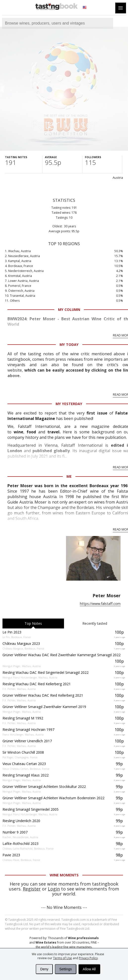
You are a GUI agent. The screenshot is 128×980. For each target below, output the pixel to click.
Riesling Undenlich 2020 (21, 821)
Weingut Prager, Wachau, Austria (22, 666)
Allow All (89, 969)
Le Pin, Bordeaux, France (17, 637)
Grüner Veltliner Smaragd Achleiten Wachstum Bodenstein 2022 (53, 798)
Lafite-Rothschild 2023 (20, 844)
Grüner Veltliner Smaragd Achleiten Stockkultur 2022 (44, 787)
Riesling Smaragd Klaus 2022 (26, 775)
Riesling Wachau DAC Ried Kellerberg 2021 (37, 684)
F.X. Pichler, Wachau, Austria (19, 689)
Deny (44, 969)
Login (54, 889)
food (32, 432)
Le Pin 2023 (12, 632)
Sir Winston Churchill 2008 (23, 752)
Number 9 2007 (15, 832)
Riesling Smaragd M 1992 (23, 718)
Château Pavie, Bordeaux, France (21, 860)
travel (53, 432)
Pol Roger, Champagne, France (20, 757)
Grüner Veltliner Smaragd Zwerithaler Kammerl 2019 (44, 707)
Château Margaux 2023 (21, 643)
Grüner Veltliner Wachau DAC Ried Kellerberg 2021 (43, 695)
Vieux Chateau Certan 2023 (24, 764)
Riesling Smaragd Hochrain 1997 (28, 729)
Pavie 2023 (11, 855)
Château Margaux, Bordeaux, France (23, 649)
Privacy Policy (88, 958)
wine (18, 432)
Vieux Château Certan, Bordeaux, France (26, 769)
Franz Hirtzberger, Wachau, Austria (23, 735)
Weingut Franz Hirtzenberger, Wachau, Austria (30, 678)
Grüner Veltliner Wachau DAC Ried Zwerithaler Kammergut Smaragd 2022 (62, 655)
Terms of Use (63, 958)
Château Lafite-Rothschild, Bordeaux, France (28, 849)
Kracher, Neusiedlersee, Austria (20, 837)
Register (32, 889)
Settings (66, 969)
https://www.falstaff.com (100, 604)
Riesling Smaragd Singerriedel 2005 (31, 809)
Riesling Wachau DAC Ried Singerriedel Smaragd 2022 (46, 672)
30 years (70, 226)
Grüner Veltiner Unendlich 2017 (27, 741)
